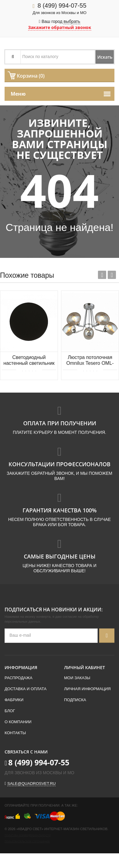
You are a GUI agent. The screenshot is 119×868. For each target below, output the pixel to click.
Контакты (15, 733)
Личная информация (87, 689)
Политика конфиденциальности (28, 835)
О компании (18, 722)
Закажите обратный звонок (60, 27)
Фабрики (14, 700)
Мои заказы (77, 678)
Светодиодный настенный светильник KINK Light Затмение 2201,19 (29, 361)
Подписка (75, 700)
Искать (105, 57)
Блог (10, 711)
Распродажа (18, 678)
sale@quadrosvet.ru (31, 784)
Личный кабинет (85, 667)
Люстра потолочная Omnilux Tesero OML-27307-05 (90, 361)
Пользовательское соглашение (27, 842)
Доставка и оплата (25, 689)
